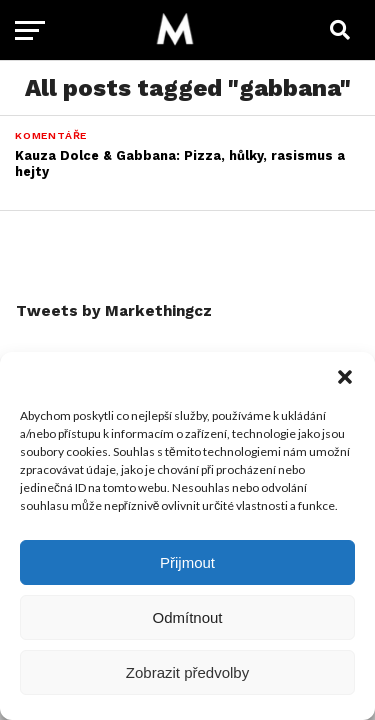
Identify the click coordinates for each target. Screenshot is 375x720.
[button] (345, 377)
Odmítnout (187, 617)
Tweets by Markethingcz (114, 311)
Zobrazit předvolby (187, 672)
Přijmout (187, 562)
